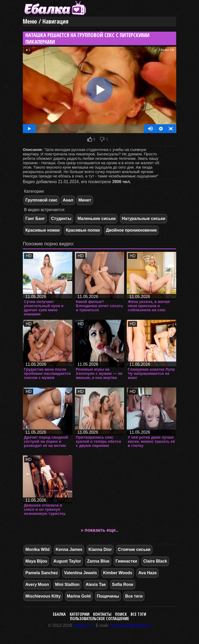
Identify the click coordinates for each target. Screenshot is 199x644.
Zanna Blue (98, 561)
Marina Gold (79, 596)
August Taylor (67, 561)
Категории (80, 614)
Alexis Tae (96, 584)
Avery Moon (37, 584)
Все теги (134, 596)
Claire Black (155, 561)
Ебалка (59, 614)
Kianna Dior (100, 549)
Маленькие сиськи (97, 219)
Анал (68, 200)
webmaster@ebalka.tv (130, 625)
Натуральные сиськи (144, 219)
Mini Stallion (67, 584)
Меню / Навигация (46, 21)
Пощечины (108, 596)
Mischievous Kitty (43, 596)
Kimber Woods (118, 573)
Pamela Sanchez (42, 573)
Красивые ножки (42, 230)
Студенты (61, 219)
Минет (85, 200)
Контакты (102, 614)
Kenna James (69, 549)
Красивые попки (83, 230)
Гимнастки (126, 561)
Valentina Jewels (80, 573)
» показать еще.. (100, 530)
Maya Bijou (36, 561)
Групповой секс (41, 200)
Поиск (121, 614)
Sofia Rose (123, 584)
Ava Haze (148, 573)
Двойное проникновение (132, 230)
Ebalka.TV (83, 625)
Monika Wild (37, 549)
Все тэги (138, 614)
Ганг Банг (35, 219)
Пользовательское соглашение (99, 619)
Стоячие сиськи (134, 549)
